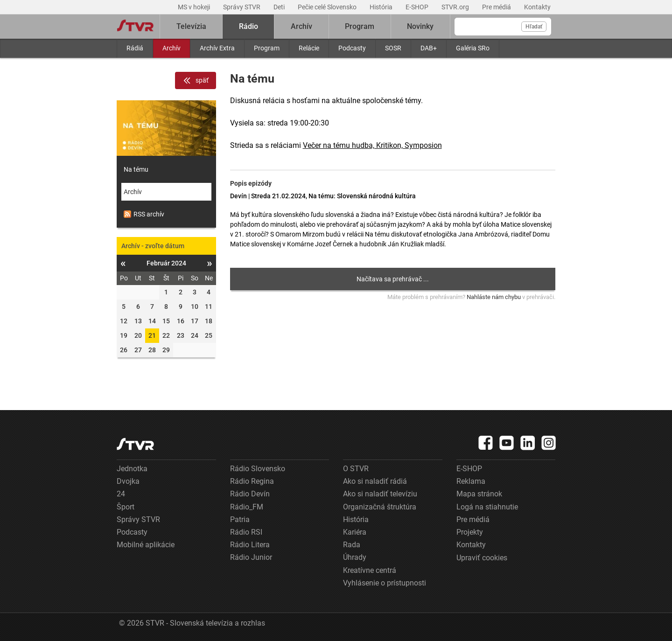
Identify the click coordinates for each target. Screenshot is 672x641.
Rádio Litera (250, 545)
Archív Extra (217, 48)
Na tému (136, 169)
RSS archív (144, 214)
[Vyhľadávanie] (503, 27)
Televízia (191, 26)
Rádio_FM (247, 507)
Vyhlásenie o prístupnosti (385, 583)
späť (196, 81)
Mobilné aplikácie (146, 545)
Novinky (420, 26)
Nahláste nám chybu (494, 297)
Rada (352, 545)
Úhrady (355, 557)
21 (152, 335)
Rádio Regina (252, 481)
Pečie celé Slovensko (328, 7)
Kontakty (537, 7)
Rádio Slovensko (258, 469)
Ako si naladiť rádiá (375, 481)
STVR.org (456, 7)
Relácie (309, 48)
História (382, 7)
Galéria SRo (473, 48)
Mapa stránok (479, 494)
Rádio (248, 26)
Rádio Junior (251, 557)
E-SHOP (418, 7)
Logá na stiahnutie (487, 507)
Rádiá (135, 48)
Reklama (471, 481)
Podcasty (352, 48)
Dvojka (128, 481)
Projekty (470, 532)
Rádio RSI (246, 532)
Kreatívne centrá (370, 570)
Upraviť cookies (482, 558)
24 (121, 494)
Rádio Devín (250, 494)
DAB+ (429, 48)
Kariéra (355, 532)
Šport (126, 507)
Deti (280, 7)
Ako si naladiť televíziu (380, 494)
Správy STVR (242, 7)
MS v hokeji (195, 7)
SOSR (393, 48)
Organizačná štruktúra (380, 507)
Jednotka (132, 469)
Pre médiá (497, 7)
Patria (240, 519)
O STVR (356, 469)
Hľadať (534, 27)
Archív (171, 48)
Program (267, 48)
